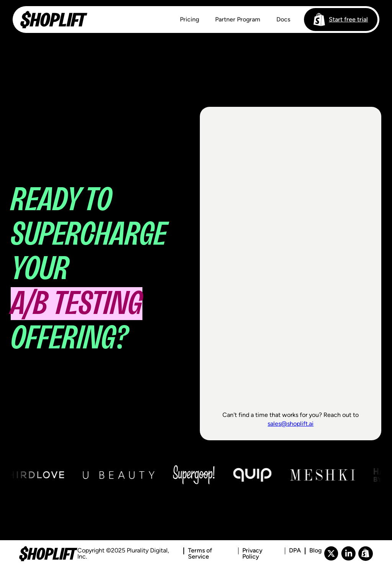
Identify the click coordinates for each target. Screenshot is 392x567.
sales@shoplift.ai (291, 424)
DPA (295, 551)
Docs (283, 19)
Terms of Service (200, 554)
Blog (315, 551)
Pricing (189, 19)
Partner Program (238, 19)
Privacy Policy (252, 554)
